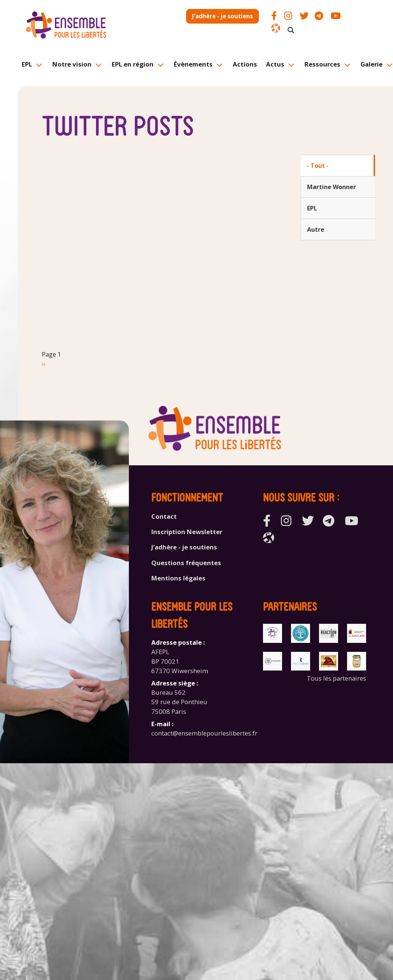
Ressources (322, 64)
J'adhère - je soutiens (222, 16)
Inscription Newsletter (187, 532)
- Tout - (318, 166)
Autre (316, 229)
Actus (275, 64)
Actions (245, 64)
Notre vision (72, 64)
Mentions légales (178, 578)
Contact (164, 516)
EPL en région (133, 64)
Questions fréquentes (186, 563)
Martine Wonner (332, 187)
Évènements (193, 64)
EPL (27, 64)
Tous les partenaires (336, 678)
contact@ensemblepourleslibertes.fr (204, 733)
